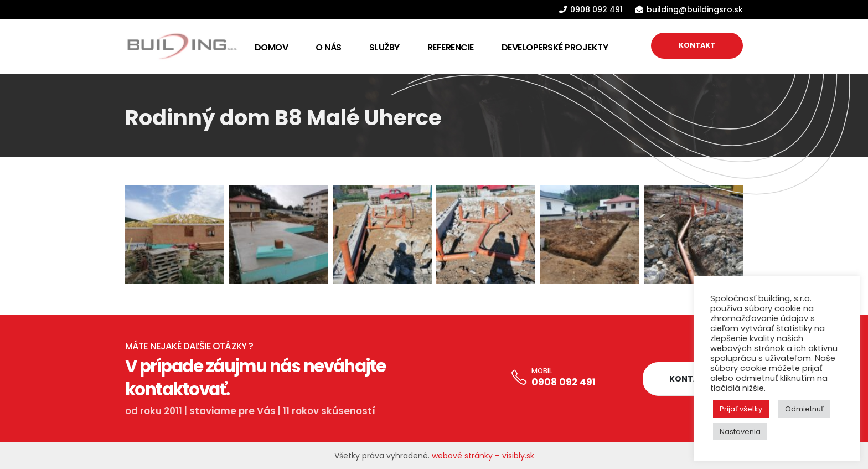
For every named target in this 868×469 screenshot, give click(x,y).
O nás (329, 47)
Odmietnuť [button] (804, 409)
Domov (272, 47)
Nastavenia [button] (740, 432)
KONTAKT (697, 45)
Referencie (451, 47)
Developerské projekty (555, 47)
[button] (689, 379)
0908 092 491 (564, 382)
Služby (384, 47)
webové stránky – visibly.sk (483, 456)
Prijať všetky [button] (741, 409)
